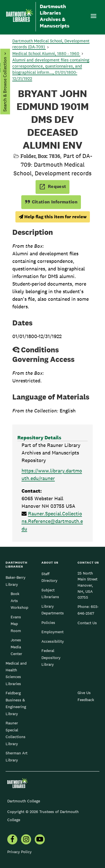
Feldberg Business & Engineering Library (16, 703)
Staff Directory (49, 577)
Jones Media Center (16, 647)
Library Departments (53, 610)
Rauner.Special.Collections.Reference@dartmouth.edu (52, 521)
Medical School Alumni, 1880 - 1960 (46, 53)
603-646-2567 (88, 610)
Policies (48, 623)
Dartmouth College (24, 801)
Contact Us (87, 623)
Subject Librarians (50, 593)
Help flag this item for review (53, 217)
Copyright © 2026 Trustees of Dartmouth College (43, 816)
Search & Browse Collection (5, 84)
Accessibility (53, 641)
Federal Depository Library (51, 657)
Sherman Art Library (17, 756)
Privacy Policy (19, 852)
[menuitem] (12, 840)
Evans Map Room (16, 624)
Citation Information (51, 202)
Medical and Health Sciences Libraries (16, 673)
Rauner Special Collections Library (16, 733)
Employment (53, 632)
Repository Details (39, 438)
